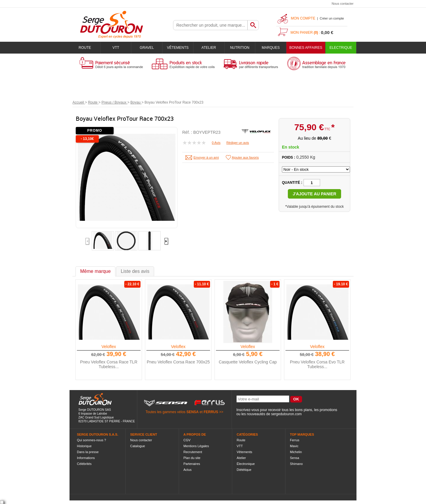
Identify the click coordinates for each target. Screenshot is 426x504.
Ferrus (295, 440)
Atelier (209, 48)
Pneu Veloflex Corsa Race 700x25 (178, 362)
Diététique (244, 470)
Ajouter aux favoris (245, 157)
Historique (84, 446)
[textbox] (210, 25)
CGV (187, 440)
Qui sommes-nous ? (91, 440)
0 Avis (216, 143)
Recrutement (193, 452)
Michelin (296, 452)
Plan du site (192, 458)
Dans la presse (88, 452)
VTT (116, 48)
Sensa (295, 458)
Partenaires (192, 464)
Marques (271, 48)
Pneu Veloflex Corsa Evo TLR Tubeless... (317, 364)
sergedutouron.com (286, 414)
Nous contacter (343, 4)
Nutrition (240, 48)
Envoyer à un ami (206, 157)
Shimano (296, 464)
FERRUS (211, 412)
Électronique (246, 464)
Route (85, 48)
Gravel (147, 48)
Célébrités (84, 464)
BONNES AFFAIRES (306, 48)
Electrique (341, 48)
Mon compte (303, 18)
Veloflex (109, 347)
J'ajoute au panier (314, 194)
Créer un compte (332, 18)
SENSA (192, 412)
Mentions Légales (196, 446)
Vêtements (178, 48)
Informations (86, 458)
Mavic (294, 446)
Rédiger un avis (238, 143)
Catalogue (138, 446)
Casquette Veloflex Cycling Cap (248, 362)
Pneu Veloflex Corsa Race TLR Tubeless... (109, 364)
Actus (188, 470)
